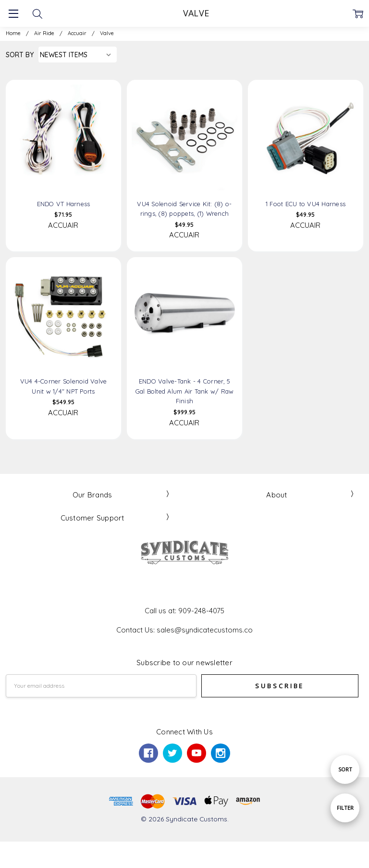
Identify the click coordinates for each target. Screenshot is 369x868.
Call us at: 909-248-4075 (184, 611)
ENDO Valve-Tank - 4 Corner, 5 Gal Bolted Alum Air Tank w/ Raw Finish (185, 391)
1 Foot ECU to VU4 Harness (306, 204)
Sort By (20, 55)
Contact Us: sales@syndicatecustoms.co (184, 630)
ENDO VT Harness (64, 204)
